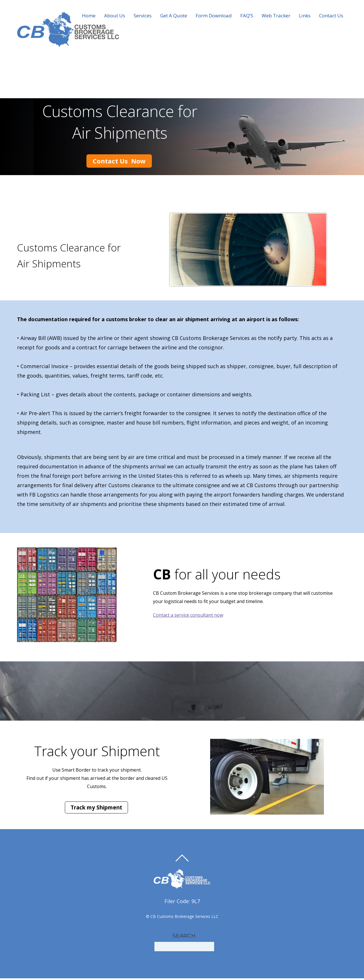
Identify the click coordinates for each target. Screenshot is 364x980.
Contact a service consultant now (188, 617)
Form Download (214, 17)
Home (89, 17)
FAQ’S (247, 17)
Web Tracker (276, 17)
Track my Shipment (96, 809)
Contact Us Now (119, 191)
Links (305, 17)
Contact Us (331, 17)
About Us (115, 17)
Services (143, 17)
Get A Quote (174, 17)
